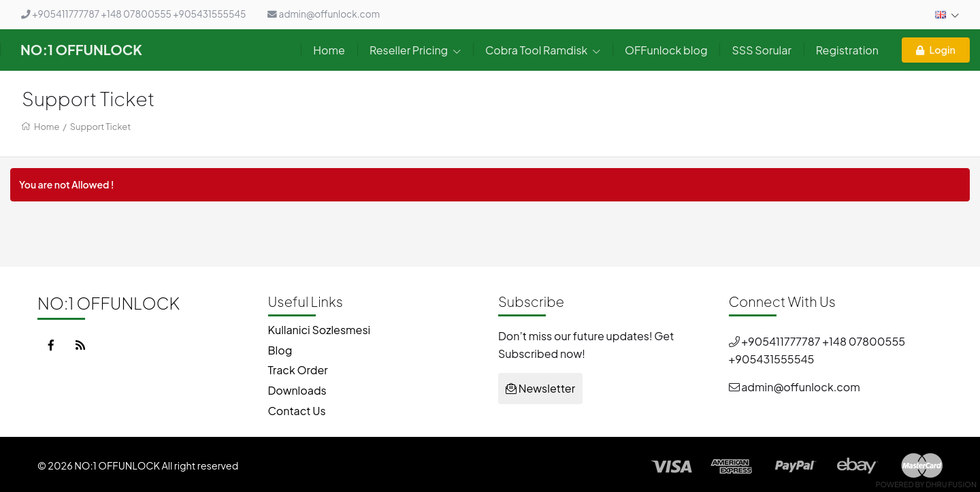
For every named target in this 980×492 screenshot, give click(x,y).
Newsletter (540, 388)
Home (329, 50)
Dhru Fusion (951, 484)
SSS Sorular (761, 50)
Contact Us (297, 411)
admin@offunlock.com (324, 14)
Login (936, 50)
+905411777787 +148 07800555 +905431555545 (133, 14)
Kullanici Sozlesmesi (320, 330)
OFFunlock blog (666, 50)
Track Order (298, 370)
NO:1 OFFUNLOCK (81, 49)
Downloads (297, 390)
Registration (847, 50)
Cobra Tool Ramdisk (543, 50)
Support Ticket (100, 127)
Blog (280, 350)
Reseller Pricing (415, 50)
